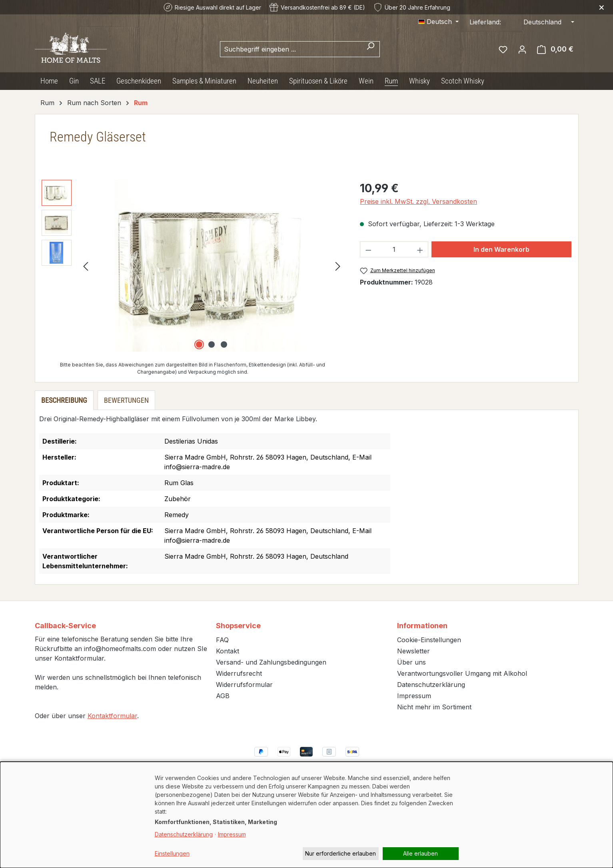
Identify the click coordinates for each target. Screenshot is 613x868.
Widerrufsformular (244, 685)
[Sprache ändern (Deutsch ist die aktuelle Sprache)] (438, 22)
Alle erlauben (420, 853)
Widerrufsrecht (239, 673)
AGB (223, 696)
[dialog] (306, 815)
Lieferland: (485, 22)
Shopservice (238, 626)
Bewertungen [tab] (126, 400)
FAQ (222, 640)
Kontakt (228, 651)
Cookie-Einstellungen (429, 640)
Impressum (414, 696)
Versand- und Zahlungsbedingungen (271, 662)
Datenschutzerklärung (431, 685)
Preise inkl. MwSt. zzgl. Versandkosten (418, 201)
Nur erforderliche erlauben (340, 853)
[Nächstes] (338, 266)
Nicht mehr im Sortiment (434, 707)
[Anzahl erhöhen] (420, 249)
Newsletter (413, 651)
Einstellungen (172, 853)
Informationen (422, 626)
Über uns (411, 662)
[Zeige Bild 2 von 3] (212, 344)
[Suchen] (370, 49)
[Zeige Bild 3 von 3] (224, 344)
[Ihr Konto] (522, 49)
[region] (193, 266)
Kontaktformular (112, 716)
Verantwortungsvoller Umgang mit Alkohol (462, 673)
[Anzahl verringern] (368, 249)
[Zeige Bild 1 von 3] (199, 344)
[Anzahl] (394, 249)
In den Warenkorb (501, 249)
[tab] (64, 400)
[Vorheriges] (86, 266)
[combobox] (291, 49)
